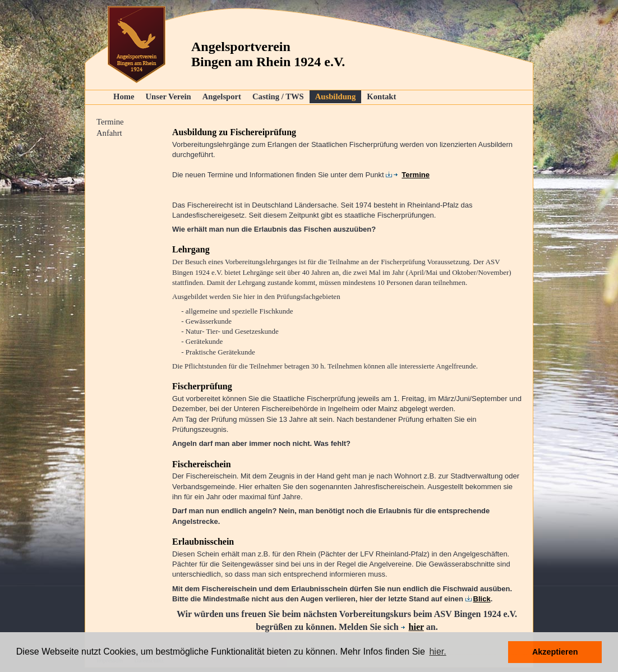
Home (124, 96)
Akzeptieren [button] (555, 652)
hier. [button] (437, 652)
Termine (110, 122)
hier (412, 627)
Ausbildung (336, 96)
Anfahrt (109, 133)
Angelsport (222, 96)
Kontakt (381, 96)
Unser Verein (168, 96)
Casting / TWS (278, 96)
